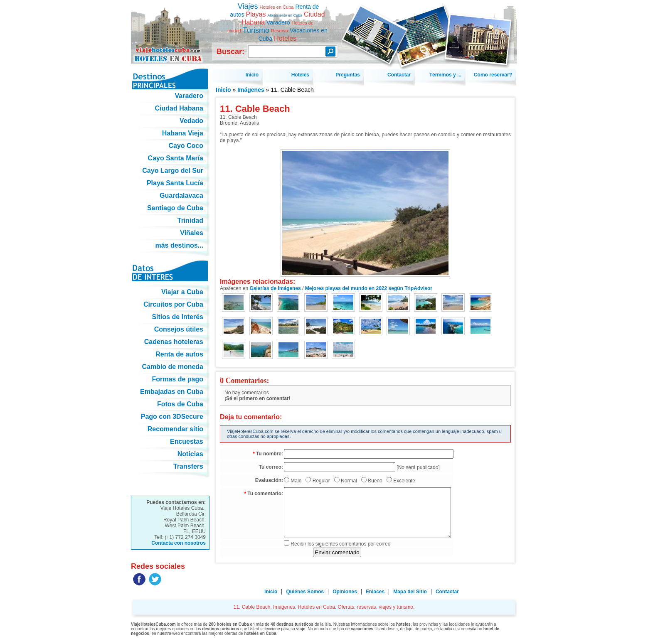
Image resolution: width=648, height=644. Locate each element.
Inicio (223, 90)
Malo (296, 481)
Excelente (404, 481)
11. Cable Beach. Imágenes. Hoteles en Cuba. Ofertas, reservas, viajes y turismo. (170, 28)
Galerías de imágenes (275, 288)
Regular (321, 481)
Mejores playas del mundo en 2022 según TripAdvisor (369, 288)
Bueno (375, 481)
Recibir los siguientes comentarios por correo (340, 544)
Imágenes (251, 90)
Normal (349, 481)
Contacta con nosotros (179, 543)
